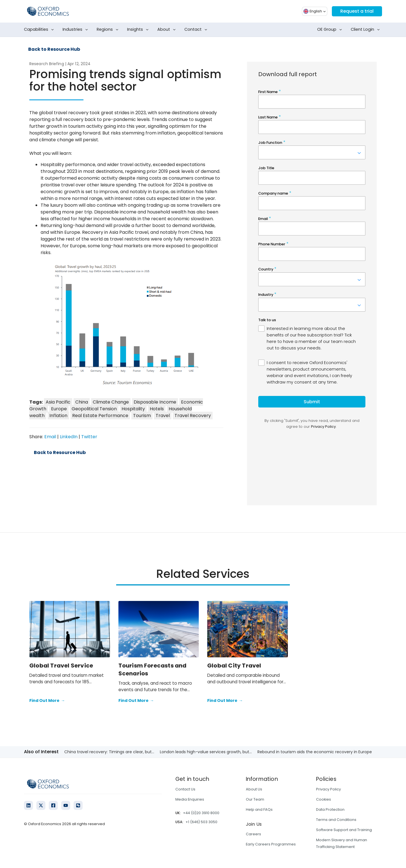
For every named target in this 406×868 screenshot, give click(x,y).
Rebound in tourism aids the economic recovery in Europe (315, 752)
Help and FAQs (259, 809)
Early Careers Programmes (271, 844)
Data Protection (330, 809)
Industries (76, 30)
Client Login (366, 30)
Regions (109, 30)
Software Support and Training (344, 830)
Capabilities (40, 30)
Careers (253, 834)
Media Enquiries (190, 799)
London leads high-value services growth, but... (206, 752)
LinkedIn (69, 437)
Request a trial (357, 11)
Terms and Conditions (336, 820)
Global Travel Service (61, 666)
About (168, 30)
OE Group (331, 30)
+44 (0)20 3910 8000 (201, 813)
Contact (197, 30)
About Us (254, 789)
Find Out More (47, 701)
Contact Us (185, 789)
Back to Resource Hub (54, 49)
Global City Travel (234, 666)
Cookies (324, 799)
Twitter (89, 437)
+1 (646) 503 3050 (201, 822)
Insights (139, 30)
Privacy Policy (328, 789)
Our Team (255, 799)
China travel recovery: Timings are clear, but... (109, 752)
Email (50, 437)
